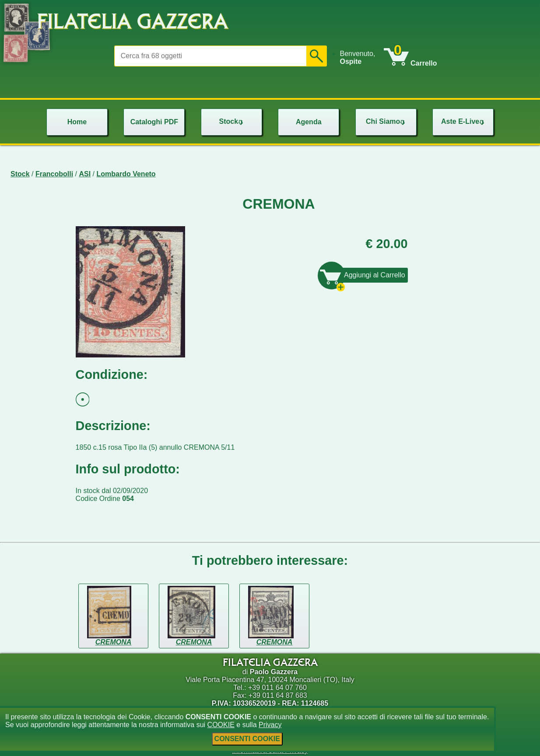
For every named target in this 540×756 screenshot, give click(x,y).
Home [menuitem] (77, 122)
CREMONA (114, 642)
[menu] (361, 58)
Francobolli (54, 174)
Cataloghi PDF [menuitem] (154, 122)
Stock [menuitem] (232, 121)
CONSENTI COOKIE (247, 739)
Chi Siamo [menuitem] (386, 121)
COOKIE (221, 725)
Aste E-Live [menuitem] (464, 121)
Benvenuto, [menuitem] (357, 58)
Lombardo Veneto (126, 174)
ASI (85, 174)
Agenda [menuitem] (309, 122)
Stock (20, 174)
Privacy (270, 725)
